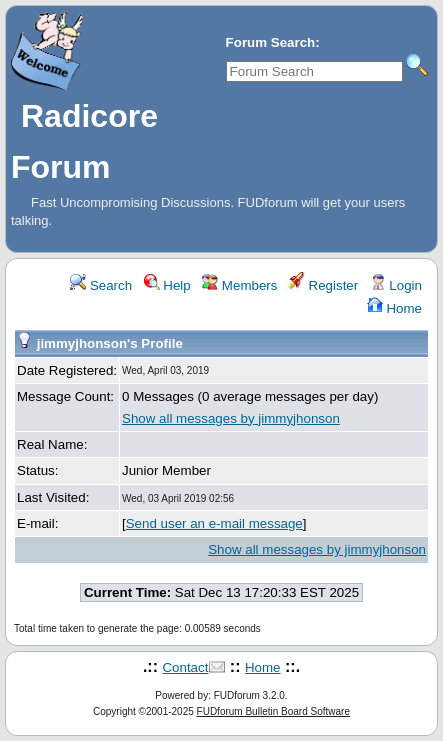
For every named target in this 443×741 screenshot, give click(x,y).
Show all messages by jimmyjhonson (231, 418)
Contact (185, 667)
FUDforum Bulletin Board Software (273, 711)
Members (239, 285)
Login (396, 285)
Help (167, 285)
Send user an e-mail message (214, 523)
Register (323, 285)
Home (394, 308)
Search (101, 285)
